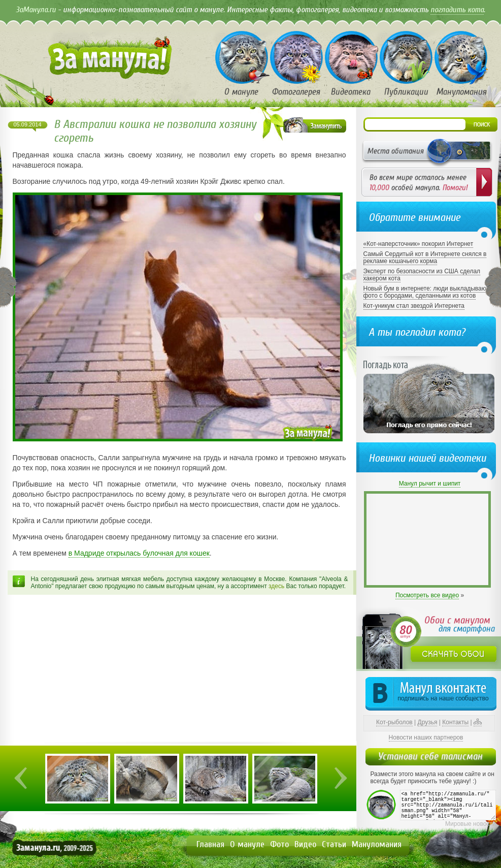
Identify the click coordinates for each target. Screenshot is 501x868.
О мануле (247, 844)
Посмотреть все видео (427, 595)
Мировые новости (470, 824)
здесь (276, 586)
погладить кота (457, 10)
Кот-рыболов (394, 722)
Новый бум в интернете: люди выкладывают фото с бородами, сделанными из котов (426, 292)
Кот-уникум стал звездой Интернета (414, 306)
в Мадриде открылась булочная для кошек (139, 553)
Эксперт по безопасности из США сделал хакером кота (422, 275)
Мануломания (377, 844)
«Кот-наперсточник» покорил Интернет (419, 244)
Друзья (428, 722)
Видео (305, 844)
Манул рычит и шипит (430, 484)
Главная (210, 844)
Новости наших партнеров (426, 737)
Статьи (334, 844)
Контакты (455, 722)
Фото (279, 844)
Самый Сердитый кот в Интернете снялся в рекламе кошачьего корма (425, 258)
